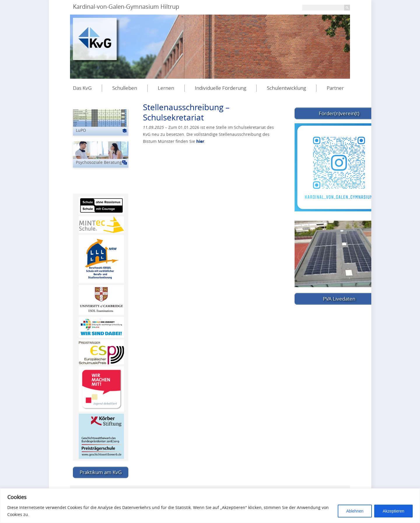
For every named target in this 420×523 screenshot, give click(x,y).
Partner (335, 88)
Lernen (166, 88)
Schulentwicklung (286, 88)
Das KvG (82, 88)
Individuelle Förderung (220, 88)
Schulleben (125, 88)
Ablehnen (355, 511)
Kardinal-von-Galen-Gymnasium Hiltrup (126, 7)
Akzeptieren (393, 511)
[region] (210, 506)
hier (200, 141)
